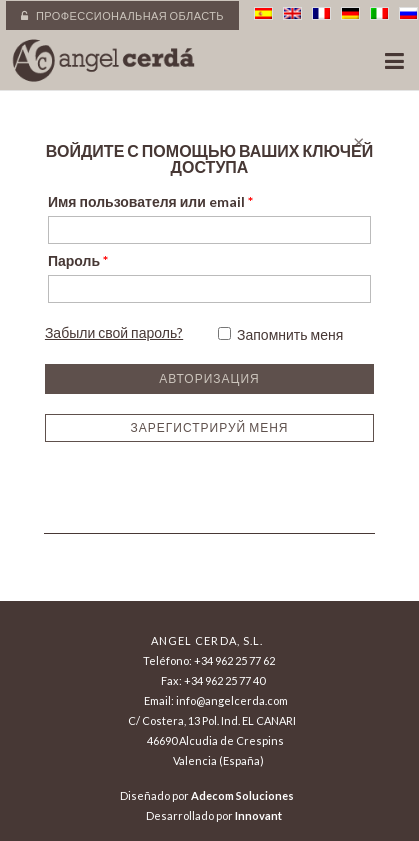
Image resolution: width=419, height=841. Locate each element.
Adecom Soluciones (242, 795)
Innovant (258, 815)
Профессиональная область (122, 15)
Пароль (78, 260)
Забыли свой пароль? (114, 332)
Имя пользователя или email (150, 201)
